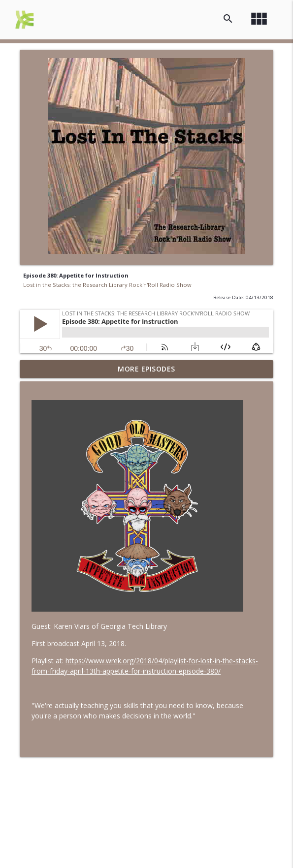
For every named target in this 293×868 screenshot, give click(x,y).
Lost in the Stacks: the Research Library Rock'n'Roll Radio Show (107, 285)
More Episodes (146, 369)
